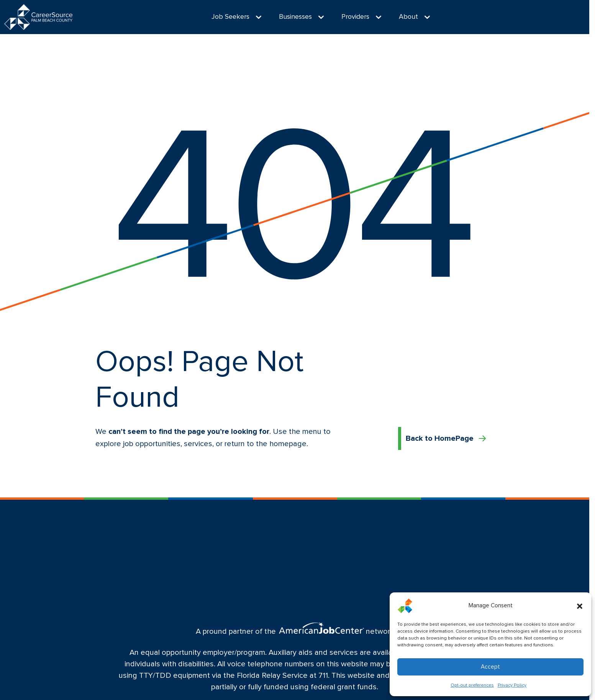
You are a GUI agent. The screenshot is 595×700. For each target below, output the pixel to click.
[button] (580, 606)
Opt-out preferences (472, 685)
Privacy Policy (512, 685)
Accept (490, 667)
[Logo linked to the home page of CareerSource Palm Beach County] (38, 17)
